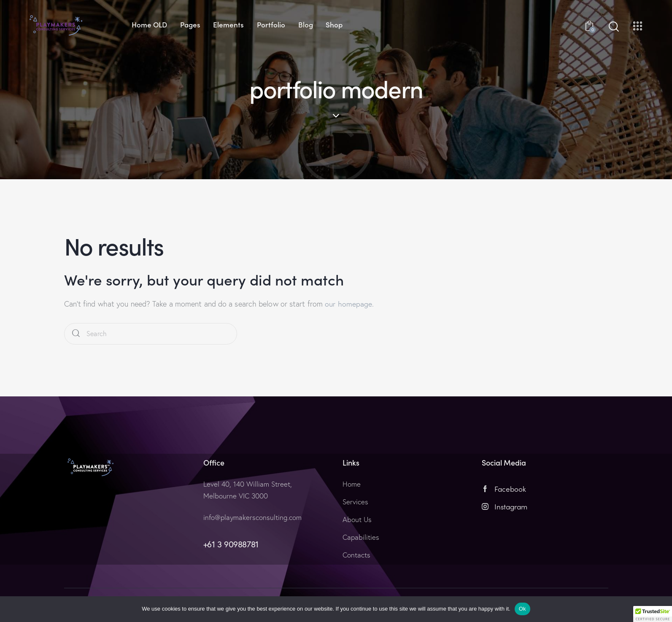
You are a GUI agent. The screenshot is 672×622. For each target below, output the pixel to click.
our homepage (348, 304)
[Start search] (614, 27)
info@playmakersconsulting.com (252, 517)
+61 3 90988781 (231, 544)
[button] (653, 614)
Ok (522, 609)
